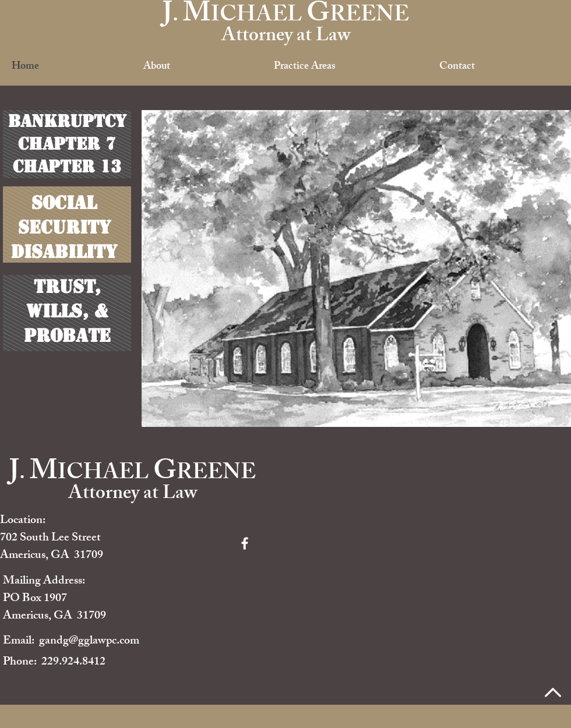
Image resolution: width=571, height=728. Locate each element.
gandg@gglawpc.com (89, 642)
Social (64, 203)
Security (64, 227)
